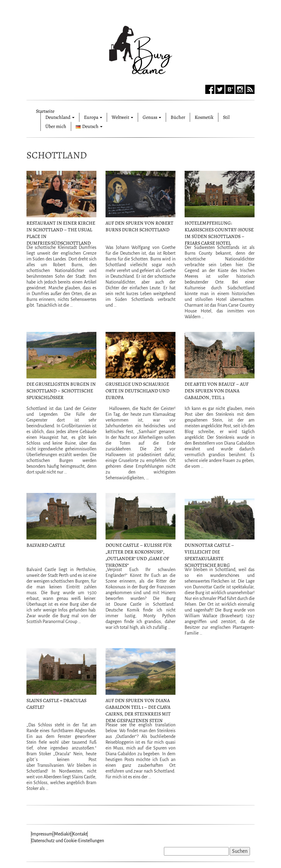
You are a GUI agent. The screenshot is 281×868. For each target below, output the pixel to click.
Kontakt (80, 834)
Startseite (45, 110)
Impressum (42, 834)
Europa (93, 117)
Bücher (178, 117)
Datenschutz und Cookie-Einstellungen (68, 841)
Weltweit (122, 117)
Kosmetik (204, 117)
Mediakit (62, 834)
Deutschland (60, 117)
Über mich (56, 126)
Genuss (152, 117)
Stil (226, 117)
